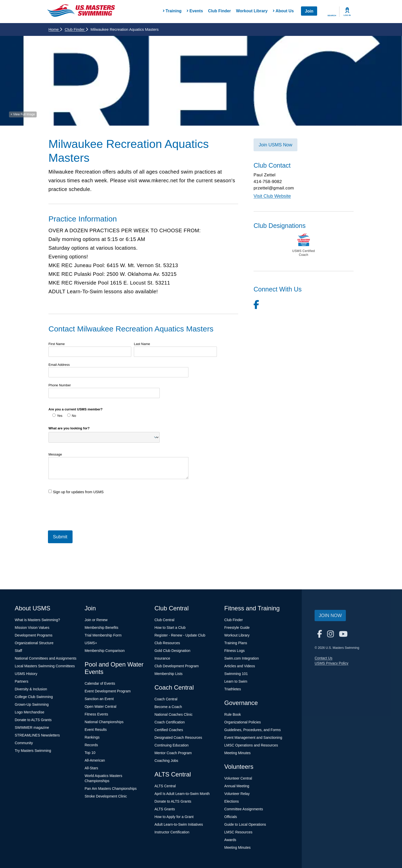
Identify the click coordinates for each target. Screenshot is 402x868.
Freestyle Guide (237, 628)
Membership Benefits (102, 628)
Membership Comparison (105, 651)
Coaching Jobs (166, 761)
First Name (57, 344)
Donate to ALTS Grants (33, 720)
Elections (232, 801)
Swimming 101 (236, 674)
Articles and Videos (240, 666)
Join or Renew (96, 620)
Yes (57, 416)
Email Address (59, 365)
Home (55, 29)
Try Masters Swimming (33, 751)
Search (332, 16)
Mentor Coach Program (173, 753)
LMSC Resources (238, 832)
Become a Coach (168, 707)
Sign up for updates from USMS (76, 492)
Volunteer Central (238, 778)
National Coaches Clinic (173, 714)
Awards (230, 840)
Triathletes (233, 689)
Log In (347, 15)
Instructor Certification (172, 832)
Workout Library (252, 11)
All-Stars (91, 768)
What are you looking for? (69, 428)
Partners (22, 681)
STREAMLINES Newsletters (37, 735)
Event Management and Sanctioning (253, 738)
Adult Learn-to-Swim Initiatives (179, 824)
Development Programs (34, 635)
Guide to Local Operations (245, 824)
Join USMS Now (275, 145)
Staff (19, 651)
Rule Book (233, 714)
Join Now (330, 615)
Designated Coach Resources (178, 738)
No (72, 416)
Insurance (162, 658)
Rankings (92, 737)
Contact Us (323, 658)
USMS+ (91, 643)
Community (24, 743)
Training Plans (236, 643)
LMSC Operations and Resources (251, 745)
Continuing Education (171, 745)
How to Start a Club (170, 628)
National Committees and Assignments (46, 658)
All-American (95, 760)
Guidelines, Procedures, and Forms (253, 730)
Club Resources (167, 643)
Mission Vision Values (32, 628)
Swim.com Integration (242, 658)
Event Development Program (108, 691)
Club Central (164, 620)
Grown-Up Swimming (32, 704)
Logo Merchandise (30, 712)
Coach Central (166, 699)
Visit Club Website (272, 196)
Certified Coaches (169, 730)
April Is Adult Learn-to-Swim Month (182, 794)
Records (91, 745)
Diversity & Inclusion (31, 689)
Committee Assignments (244, 809)
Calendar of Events (100, 683)
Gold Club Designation (172, 651)
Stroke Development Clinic (106, 796)
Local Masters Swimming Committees (45, 666)
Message (55, 454)
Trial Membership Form (103, 635)
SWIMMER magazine (32, 728)
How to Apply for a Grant (174, 817)
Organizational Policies (243, 722)
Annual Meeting (237, 786)
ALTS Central (165, 786)
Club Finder (220, 11)
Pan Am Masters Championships (111, 789)
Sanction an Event (99, 699)
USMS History (26, 674)
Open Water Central (100, 706)
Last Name (142, 344)
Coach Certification (169, 722)
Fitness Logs (234, 651)
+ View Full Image (23, 114)
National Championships (104, 722)
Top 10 (90, 753)
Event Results (96, 730)
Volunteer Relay (237, 794)
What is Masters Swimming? (38, 620)
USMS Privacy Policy (331, 663)
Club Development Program (177, 666)
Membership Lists (168, 674)
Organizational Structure (34, 643)
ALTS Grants (165, 809)
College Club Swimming (34, 697)
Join (309, 11)
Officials (231, 817)
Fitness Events (96, 714)
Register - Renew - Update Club (180, 635)
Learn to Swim (236, 681)
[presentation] (87, 510)
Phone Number (60, 385)
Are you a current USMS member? (76, 409)
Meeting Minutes (238, 753)
